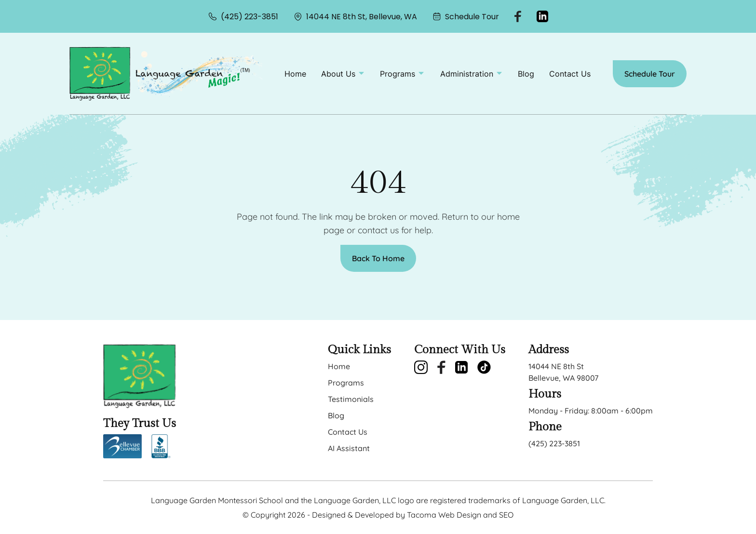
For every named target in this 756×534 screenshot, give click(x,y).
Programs (346, 383)
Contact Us (570, 74)
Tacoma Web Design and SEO (460, 515)
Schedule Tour (466, 17)
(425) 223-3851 (243, 16)
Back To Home (378, 258)
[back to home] (100, 74)
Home (295, 74)
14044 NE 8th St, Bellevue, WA (355, 17)
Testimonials (351, 399)
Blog (526, 74)
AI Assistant (349, 448)
